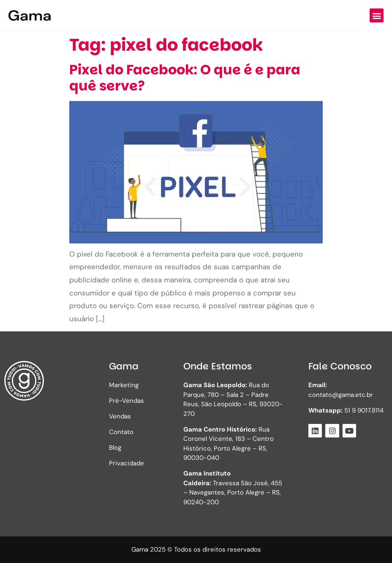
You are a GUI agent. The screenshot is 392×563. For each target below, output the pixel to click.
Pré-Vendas (127, 401)
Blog (115, 448)
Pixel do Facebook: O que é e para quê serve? (185, 78)
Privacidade (127, 463)
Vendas (120, 416)
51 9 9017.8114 (346, 410)
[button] (377, 15)
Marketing (124, 385)
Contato (121, 432)
